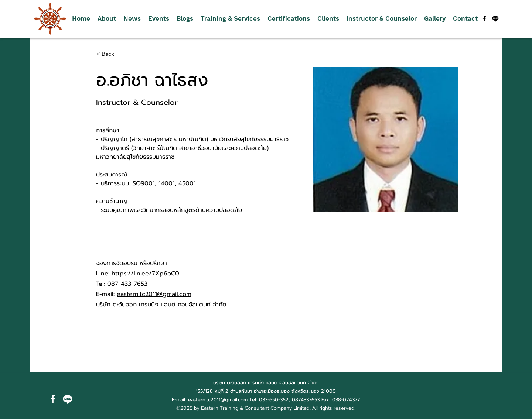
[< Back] (111, 54)
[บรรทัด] (495, 18)
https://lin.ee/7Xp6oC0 (145, 274)
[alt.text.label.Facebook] (484, 18)
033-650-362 (274, 400)
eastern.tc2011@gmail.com (154, 294)
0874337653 (306, 400)
